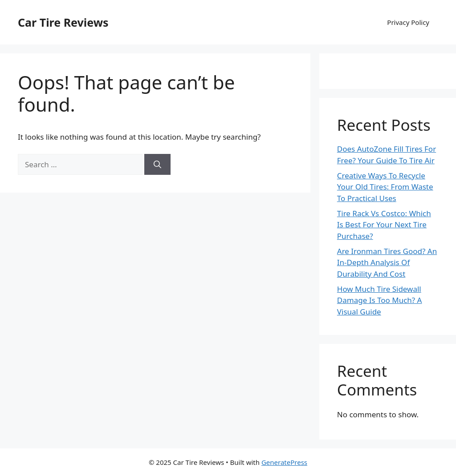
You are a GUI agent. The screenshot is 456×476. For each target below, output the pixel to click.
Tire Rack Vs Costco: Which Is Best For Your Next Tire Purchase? (384, 225)
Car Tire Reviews (63, 22)
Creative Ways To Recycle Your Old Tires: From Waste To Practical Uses (385, 187)
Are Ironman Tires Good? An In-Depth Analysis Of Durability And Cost (387, 262)
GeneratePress (284, 462)
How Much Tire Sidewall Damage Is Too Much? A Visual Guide (380, 300)
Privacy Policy (408, 22)
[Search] (157, 165)
